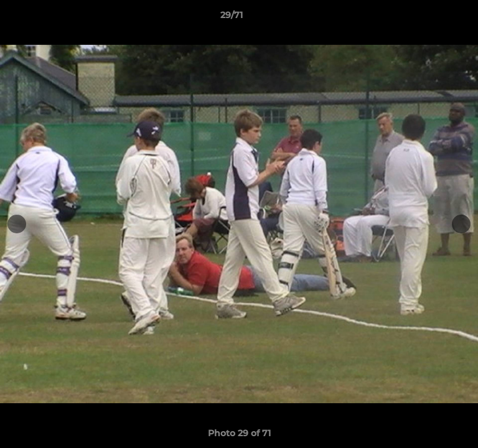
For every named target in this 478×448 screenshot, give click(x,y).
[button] (433, 18)
